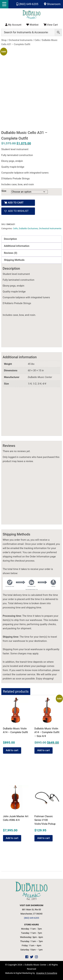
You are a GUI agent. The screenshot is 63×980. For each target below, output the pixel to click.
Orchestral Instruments (50, 228)
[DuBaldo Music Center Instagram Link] (36, 957)
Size (4, 191)
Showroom (52, 4)
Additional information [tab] (17, 246)
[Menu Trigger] (4, 4)
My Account (13, 25)
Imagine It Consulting (47, 973)
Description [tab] (10, 239)
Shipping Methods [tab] (14, 260)
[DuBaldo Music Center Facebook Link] (27, 957)
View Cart (51, 25)
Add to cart (16, 203)
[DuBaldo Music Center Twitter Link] (32, 957)
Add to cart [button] (12, 750)
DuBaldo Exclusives (28, 228)
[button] (18, 211)
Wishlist (32, 25)
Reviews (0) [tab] (11, 253)
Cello (15, 228)
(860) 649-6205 (27, 4)
